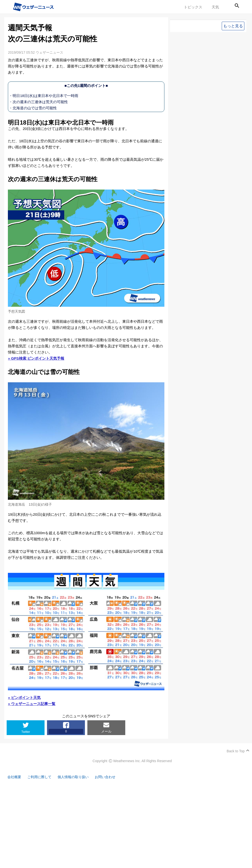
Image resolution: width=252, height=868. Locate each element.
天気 (215, 7)
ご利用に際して (41, 777)
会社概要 (15, 777)
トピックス (193, 7)
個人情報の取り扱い (77, 777)
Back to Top (236, 751)
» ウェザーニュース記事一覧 (32, 704)
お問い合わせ (111, 777)
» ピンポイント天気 (24, 698)
